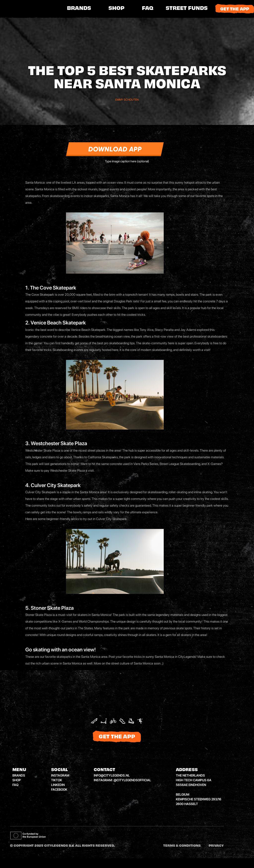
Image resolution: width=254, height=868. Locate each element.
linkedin (58, 785)
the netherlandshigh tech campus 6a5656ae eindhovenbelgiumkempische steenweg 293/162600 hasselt (199, 790)
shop (116, 9)
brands (79, 9)
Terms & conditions (182, 846)
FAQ (148, 9)
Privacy (216, 846)
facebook (59, 790)
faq (15, 785)
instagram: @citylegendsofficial (122, 780)
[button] (187, 9)
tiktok (57, 780)
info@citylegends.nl (112, 775)
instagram (60, 775)
